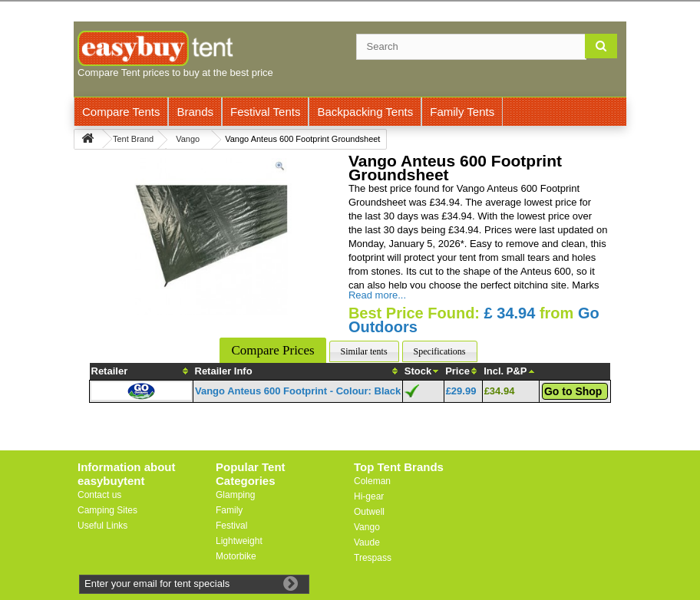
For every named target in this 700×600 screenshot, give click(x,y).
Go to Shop (573, 391)
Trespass (373, 558)
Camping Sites (107, 510)
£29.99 (461, 391)
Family (229, 510)
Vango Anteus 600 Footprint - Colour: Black (298, 391)
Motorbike (236, 556)
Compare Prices (272, 350)
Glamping (235, 495)
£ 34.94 (510, 313)
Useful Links (102, 526)
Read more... (377, 295)
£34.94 (500, 391)
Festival (231, 526)
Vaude (367, 542)
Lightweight (239, 541)
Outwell (369, 512)
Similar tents (364, 351)
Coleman (372, 481)
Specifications (440, 351)
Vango (367, 527)
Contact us (99, 495)
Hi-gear (369, 496)
